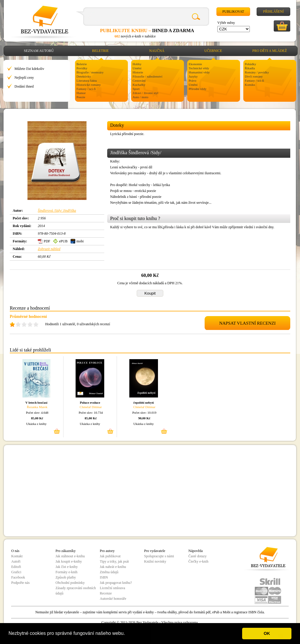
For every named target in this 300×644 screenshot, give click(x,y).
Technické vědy (199, 68)
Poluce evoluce (90, 402)
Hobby (137, 64)
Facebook (18, 577)
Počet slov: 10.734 (91, 413)
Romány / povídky (257, 72)
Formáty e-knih (66, 572)
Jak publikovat (110, 556)
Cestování (139, 80)
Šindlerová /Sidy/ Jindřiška (57, 211)
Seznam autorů (39, 51)
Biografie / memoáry (90, 72)
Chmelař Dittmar (91, 407)
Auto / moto (140, 97)
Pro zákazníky (66, 551)
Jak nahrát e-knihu (113, 567)
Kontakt (17, 556)
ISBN (104, 577)
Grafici (16, 572)
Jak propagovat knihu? (116, 583)
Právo (193, 80)
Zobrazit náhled (49, 249)
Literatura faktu (87, 80)
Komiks (250, 85)
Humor (81, 93)
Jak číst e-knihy (67, 567)
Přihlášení (273, 11)
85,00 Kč (37, 418)
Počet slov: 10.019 (144, 413)
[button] (127, 634)
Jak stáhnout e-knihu (70, 556)
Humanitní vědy (199, 72)
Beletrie (101, 51)
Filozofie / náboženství (147, 76)
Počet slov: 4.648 (37, 413)
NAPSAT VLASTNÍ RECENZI (247, 323)
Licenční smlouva (112, 588)
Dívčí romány (254, 76)
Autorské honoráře (113, 599)
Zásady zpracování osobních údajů (76, 591)
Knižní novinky (155, 561)
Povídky (82, 68)
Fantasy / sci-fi (86, 89)
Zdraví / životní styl (145, 93)
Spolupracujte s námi (159, 556)
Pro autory (107, 551)
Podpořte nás (20, 583)
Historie (138, 72)
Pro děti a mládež (270, 51)
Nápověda (196, 551)
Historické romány (89, 85)
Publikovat (233, 11)
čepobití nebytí (144, 402)
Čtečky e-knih (198, 561)
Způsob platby (66, 577)
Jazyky (193, 76)
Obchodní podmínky (70, 583)
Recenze (106, 593)
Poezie (81, 97)
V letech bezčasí (36, 402)
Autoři (16, 561)
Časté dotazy (198, 556)
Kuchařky (139, 85)
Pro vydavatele (155, 551)
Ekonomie (195, 64)
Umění (137, 68)
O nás (15, 551)
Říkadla (250, 68)
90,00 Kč (144, 418)
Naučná (157, 51)
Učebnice (213, 51)
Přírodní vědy (198, 89)
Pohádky (251, 64)
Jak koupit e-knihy (69, 561)
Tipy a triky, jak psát (114, 561)
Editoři (16, 567)
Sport (136, 89)
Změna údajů (109, 572)
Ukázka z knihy (36, 424)
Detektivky (84, 76)
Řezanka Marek (37, 407)
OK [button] (267, 633)
